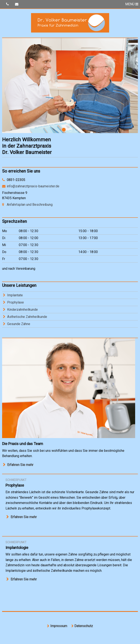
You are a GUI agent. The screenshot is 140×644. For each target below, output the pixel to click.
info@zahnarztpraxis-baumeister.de (33, 186)
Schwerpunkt (16, 480)
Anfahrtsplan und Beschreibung (30, 205)
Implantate (15, 295)
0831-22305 (16, 180)
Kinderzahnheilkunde (22, 310)
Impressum (59, 626)
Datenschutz (84, 626)
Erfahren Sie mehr (20, 465)
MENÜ (132, 4)
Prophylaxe (16, 302)
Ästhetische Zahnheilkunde (27, 317)
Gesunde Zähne (19, 324)
